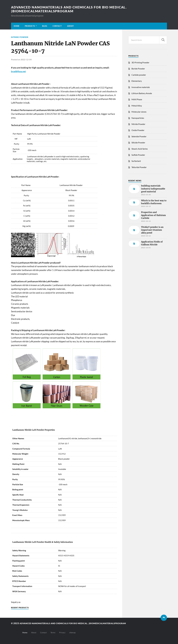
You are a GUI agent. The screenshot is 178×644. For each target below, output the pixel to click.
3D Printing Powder (140, 62)
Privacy (62, 632)
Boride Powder (138, 69)
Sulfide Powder (138, 155)
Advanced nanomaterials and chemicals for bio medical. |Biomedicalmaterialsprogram (71, 9)
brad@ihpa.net (18, 71)
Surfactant (136, 161)
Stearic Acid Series (140, 149)
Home (17, 26)
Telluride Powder (139, 167)
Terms (53, 632)
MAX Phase (137, 99)
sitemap (72, 632)
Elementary (137, 81)
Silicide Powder (138, 142)
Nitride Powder (20, 37)
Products (30, 26)
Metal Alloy (137, 106)
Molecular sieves (139, 112)
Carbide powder (139, 75)
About (70, 26)
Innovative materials (141, 87)
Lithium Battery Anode (142, 93)
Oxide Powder (138, 130)
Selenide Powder (139, 136)
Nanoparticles (138, 118)
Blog (45, 26)
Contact (57, 26)
